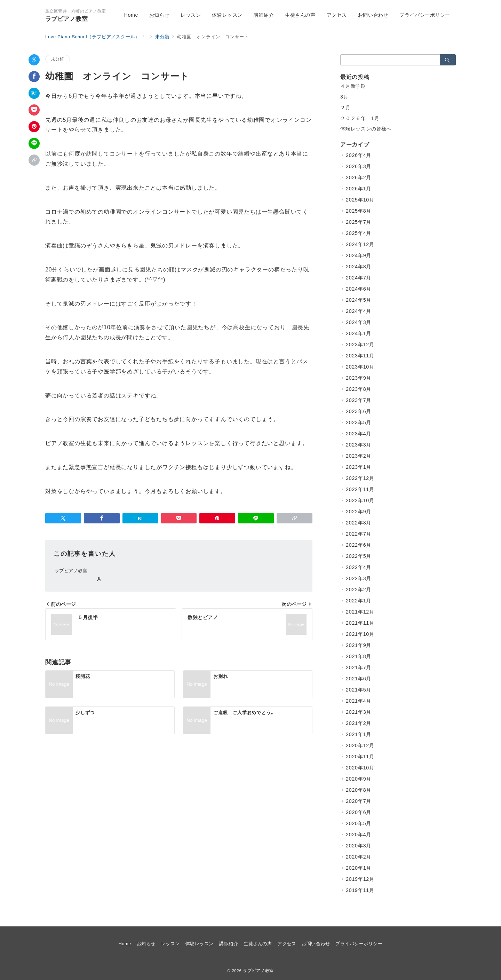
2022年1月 (359, 601)
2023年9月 (359, 378)
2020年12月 (360, 745)
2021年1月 (359, 734)
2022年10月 (360, 500)
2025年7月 (359, 222)
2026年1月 (359, 189)
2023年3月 (359, 445)
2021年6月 (359, 679)
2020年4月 (359, 835)
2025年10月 (360, 200)
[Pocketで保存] (34, 110)
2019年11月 (360, 890)
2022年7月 (359, 534)
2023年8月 (359, 389)
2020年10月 (360, 768)
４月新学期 (353, 86)
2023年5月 (359, 422)
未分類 (58, 59)
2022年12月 (360, 478)
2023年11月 (360, 356)
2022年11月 (360, 489)
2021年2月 (359, 723)
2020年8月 (359, 790)
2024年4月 (359, 311)
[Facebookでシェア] (34, 77)
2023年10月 (360, 367)
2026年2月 (359, 177)
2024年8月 (359, 267)
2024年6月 (359, 289)
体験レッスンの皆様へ (366, 129)
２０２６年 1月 (360, 118)
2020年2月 (359, 857)
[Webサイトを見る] (99, 579)
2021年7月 (359, 667)
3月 (344, 97)
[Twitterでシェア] (34, 60)
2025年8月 (359, 211)
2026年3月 (359, 166)
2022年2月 (359, 590)
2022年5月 (359, 556)
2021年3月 (359, 712)
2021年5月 (359, 690)
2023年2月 (359, 456)
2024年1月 (359, 333)
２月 (345, 108)
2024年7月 (359, 278)
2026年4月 (359, 155)
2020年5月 (359, 823)
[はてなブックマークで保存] (34, 93)
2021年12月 (360, 612)
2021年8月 (359, 656)
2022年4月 (359, 567)
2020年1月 (359, 868)
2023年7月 (359, 400)
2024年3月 (359, 322)
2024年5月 (359, 300)
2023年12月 (360, 345)
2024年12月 (360, 244)
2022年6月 (359, 545)
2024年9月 (359, 255)
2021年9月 (359, 645)
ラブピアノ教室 (66, 19)
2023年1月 (359, 467)
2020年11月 (360, 757)
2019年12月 (360, 879)
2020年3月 (359, 846)
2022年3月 (359, 578)
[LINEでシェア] (34, 143)
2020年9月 (359, 779)
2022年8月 (359, 523)
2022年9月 (359, 512)
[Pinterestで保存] (34, 127)
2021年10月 (360, 634)
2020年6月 (359, 812)
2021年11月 (360, 623)
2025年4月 (359, 233)
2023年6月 (359, 411)
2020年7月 (359, 801)
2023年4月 (359, 434)
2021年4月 (359, 701)
